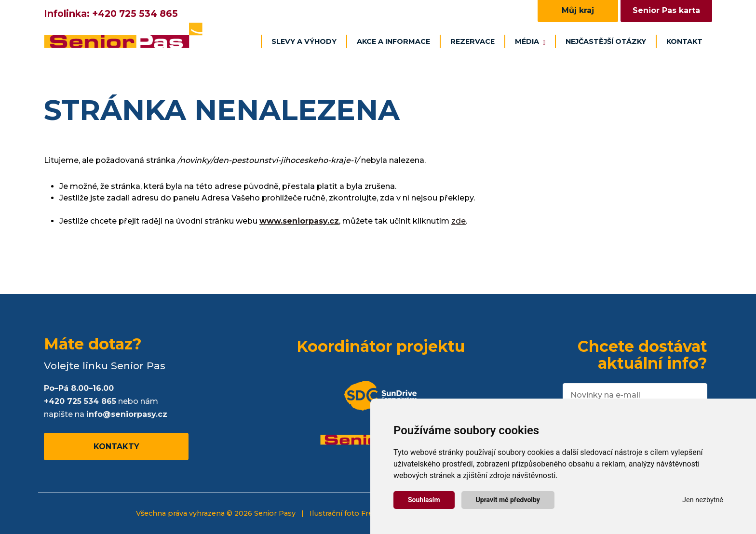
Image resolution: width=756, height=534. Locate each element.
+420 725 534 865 (135, 13)
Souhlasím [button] (424, 500)
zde (459, 221)
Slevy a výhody (304, 41)
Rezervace (472, 41)
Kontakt (684, 41)
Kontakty (116, 447)
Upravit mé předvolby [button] (508, 500)
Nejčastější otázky (606, 41)
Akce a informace (393, 41)
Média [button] (530, 41)
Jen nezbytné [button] (703, 500)
